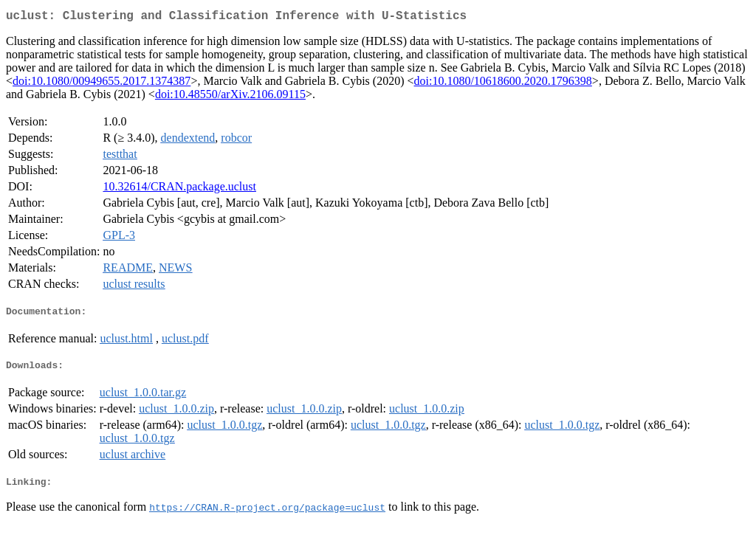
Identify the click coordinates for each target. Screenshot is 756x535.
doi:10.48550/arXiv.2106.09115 (230, 97)
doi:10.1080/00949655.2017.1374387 (102, 84)
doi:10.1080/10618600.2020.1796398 (503, 84)
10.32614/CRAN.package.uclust (179, 189)
